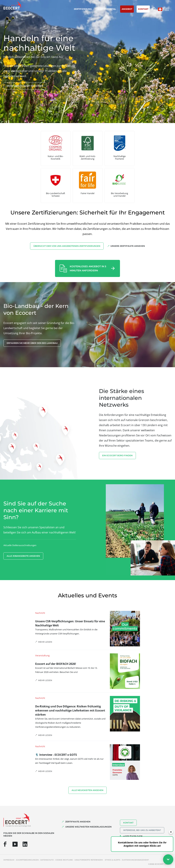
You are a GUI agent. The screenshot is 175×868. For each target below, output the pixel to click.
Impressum (9, 860)
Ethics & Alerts (113, 860)
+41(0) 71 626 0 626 (133, 836)
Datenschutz (47, 860)
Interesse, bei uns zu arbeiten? (142, 830)
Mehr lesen (45, 642)
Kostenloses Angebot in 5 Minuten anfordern (88, 268)
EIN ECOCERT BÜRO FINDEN (117, 455)
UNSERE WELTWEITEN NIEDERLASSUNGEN (88, 827)
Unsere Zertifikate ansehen (128, 246)
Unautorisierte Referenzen (89, 860)
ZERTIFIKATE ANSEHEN (78, 822)
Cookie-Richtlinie (64, 860)
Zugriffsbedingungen (27, 860)
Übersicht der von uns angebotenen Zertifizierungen (67, 246)
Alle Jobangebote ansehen (23, 556)
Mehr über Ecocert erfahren (25, 86)
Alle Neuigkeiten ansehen (87, 790)
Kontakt (128, 823)
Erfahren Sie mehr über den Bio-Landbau (32, 343)
